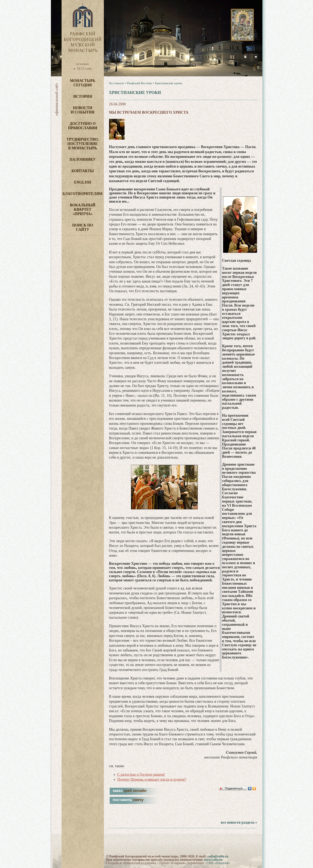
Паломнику (83, 159)
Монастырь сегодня (83, 83)
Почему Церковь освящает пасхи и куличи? (152, 779)
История (83, 96)
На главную (117, 83)
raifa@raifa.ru (218, 856)
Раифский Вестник (140, 83)
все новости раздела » (239, 822)
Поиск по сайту (83, 227)
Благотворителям (83, 194)
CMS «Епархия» (218, 863)
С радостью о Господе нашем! (141, 774)
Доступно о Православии (83, 126)
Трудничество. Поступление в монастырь (83, 144)
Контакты (83, 171)
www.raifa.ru (213, 860)
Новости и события (82, 110)
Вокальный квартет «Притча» (83, 209)
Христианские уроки (168, 83)
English (82, 182)
